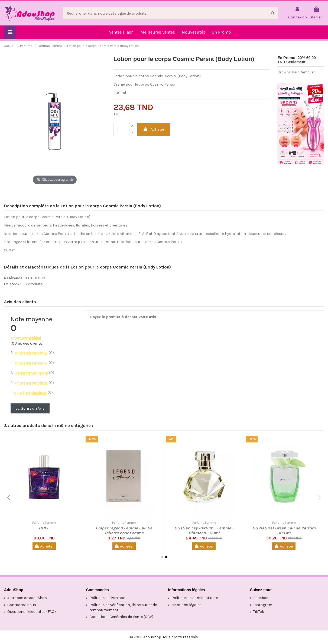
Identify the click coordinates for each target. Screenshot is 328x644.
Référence (13, 278)
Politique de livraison (107, 598)
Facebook (262, 598)
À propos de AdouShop (27, 598)
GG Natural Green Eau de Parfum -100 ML (284, 530)
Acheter (154, 129)
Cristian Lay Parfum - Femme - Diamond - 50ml (204, 530)
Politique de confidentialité (195, 598)
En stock (12, 284)
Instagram (263, 605)
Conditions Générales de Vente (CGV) (121, 617)
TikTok (259, 612)
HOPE (44, 528)
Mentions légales (186, 605)
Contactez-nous (22, 605)
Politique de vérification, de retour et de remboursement (123, 608)
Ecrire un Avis (30, 408)
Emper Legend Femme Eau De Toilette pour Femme (124, 530)
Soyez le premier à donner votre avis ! (124, 317)
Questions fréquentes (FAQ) (32, 612)
